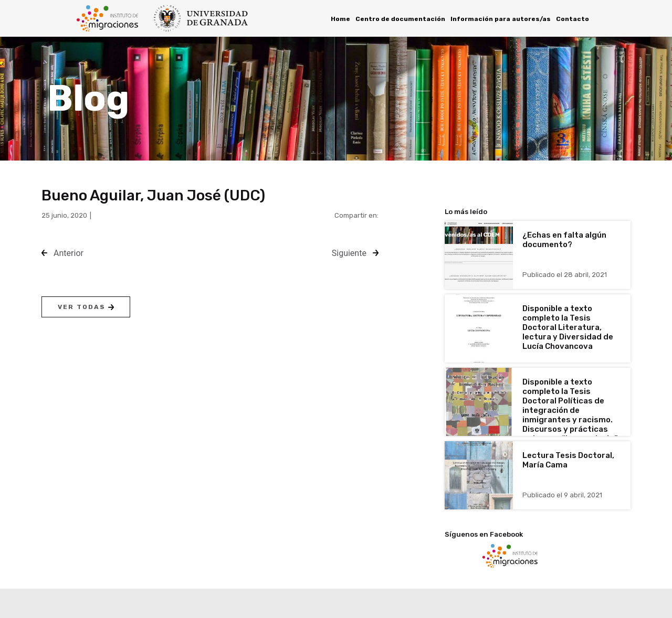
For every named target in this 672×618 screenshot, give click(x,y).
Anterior (69, 253)
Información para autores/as (501, 19)
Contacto (573, 19)
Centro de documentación (400, 19)
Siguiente (349, 253)
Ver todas (86, 307)
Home (340, 19)
